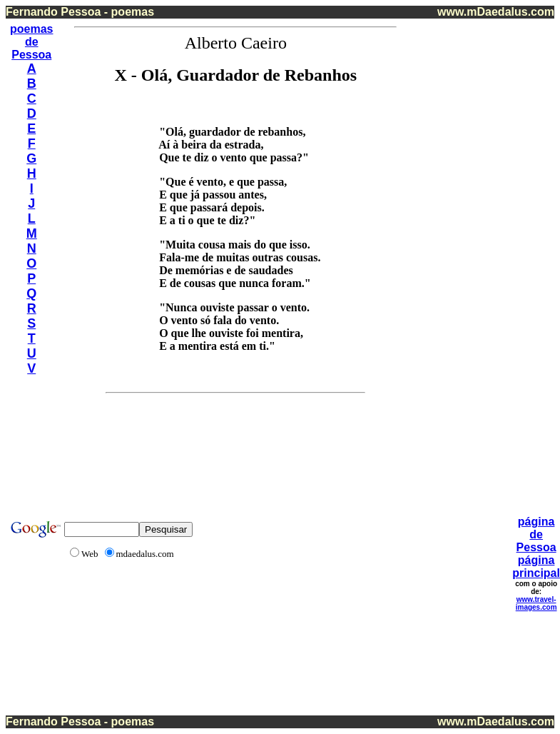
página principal (536, 567)
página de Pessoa (536, 534)
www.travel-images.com (536, 603)
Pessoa (31, 55)
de (32, 42)
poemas (31, 29)
